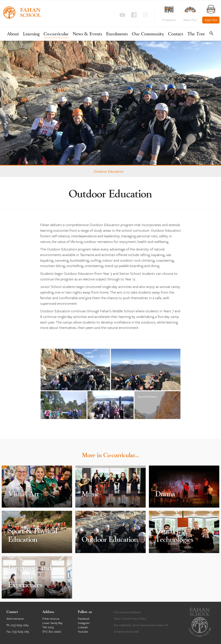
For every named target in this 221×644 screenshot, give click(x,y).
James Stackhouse (143, 625)
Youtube (83, 631)
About (13, 34)
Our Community (148, 34)
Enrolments (117, 34)
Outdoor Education (109, 171)
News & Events (87, 34)
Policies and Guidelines (127, 612)
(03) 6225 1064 (20, 625)
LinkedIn (83, 627)
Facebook (84, 619)
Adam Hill (163, 625)
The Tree (196, 34)
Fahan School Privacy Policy (130, 619)
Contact (176, 34)
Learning (31, 34)
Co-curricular (56, 34)
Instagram (84, 623)
